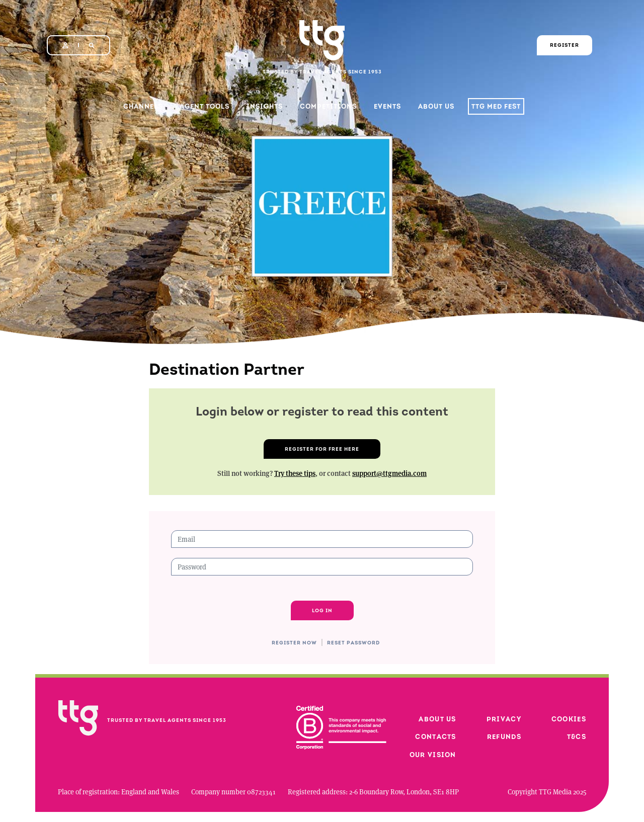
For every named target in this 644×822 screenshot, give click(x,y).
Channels (143, 106)
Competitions (328, 106)
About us (437, 719)
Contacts (435, 737)
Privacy (504, 719)
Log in (322, 610)
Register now (294, 643)
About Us (436, 106)
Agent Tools (205, 106)
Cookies (569, 719)
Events (387, 106)
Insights (265, 106)
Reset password (353, 643)
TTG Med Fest (496, 106)
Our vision (433, 755)
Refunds (504, 737)
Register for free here (322, 449)
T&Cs (577, 737)
